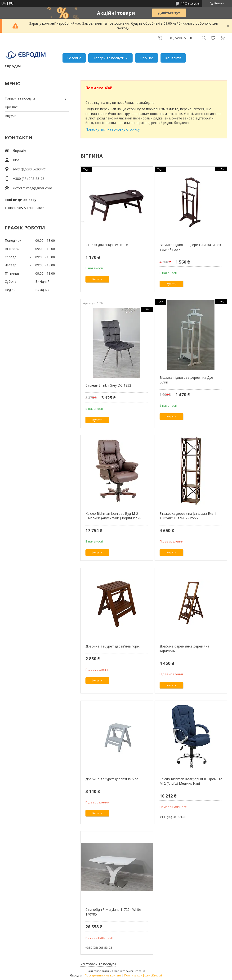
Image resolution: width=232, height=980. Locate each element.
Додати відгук (213, 38)
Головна (74, 58)
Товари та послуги (109, 58)
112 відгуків (190, 3)
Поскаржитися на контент (103, 975)
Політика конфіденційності (143, 975)
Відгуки (11, 116)
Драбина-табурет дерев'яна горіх (112, 646)
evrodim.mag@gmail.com (33, 188)
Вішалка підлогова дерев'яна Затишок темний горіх (190, 247)
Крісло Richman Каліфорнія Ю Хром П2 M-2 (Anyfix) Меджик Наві (191, 781)
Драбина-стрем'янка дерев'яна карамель (184, 649)
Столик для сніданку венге (107, 245)
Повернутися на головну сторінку (113, 129)
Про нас (147, 58)
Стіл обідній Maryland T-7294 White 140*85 (113, 912)
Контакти (173, 58)
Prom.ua (140, 971)
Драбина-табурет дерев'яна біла (112, 779)
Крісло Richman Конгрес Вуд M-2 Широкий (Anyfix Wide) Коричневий (113, 516)
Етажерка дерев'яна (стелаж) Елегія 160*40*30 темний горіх (189, 516)
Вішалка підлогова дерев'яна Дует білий (187, 380)
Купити (97, 279)
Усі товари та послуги (98, 964)
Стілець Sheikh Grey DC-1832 (108, 385)
